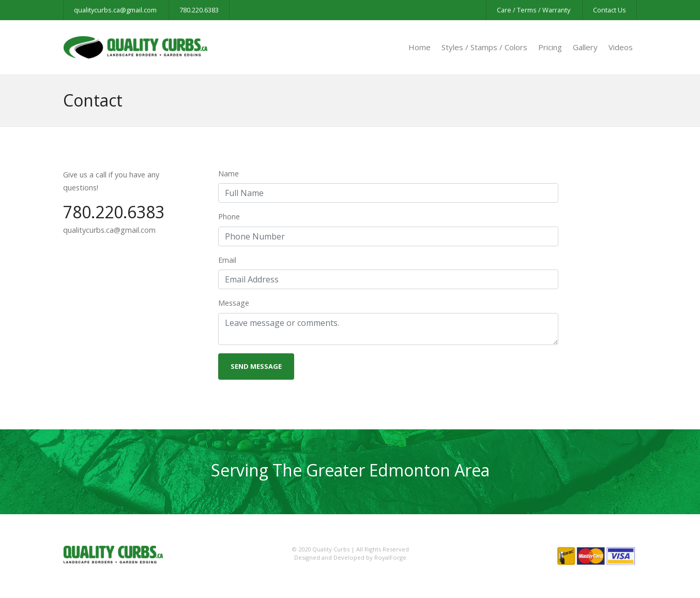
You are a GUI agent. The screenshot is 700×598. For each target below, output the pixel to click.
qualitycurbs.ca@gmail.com (115, 10)
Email (227, 260)
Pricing (550, 47)
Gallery (585, 47)
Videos (621, 47)
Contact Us (610, 10)
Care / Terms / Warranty (534, 10)
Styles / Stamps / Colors (484, 47)
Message (234, 303)
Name (229, 174)
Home (420, 47)
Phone (229, 216)
